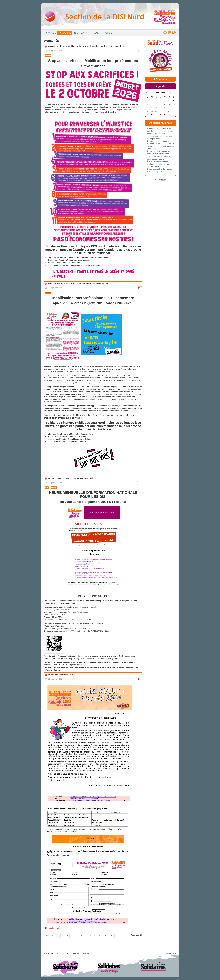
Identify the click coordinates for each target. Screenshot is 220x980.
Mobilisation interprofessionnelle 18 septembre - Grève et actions (78, 284)
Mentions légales (83, 953)
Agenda (96, 33)
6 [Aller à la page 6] (81, 936)
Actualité (66, 33)
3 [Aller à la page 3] (67, 936)
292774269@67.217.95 (74, 631)
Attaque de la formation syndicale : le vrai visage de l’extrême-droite (158, 164)
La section (82, 33)
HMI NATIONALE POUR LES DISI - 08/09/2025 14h (70, 478)
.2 (75, 631)
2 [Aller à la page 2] (63, 936)
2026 (163, 92)
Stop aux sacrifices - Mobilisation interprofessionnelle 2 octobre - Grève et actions (86, 46)
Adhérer (109, 33)
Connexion (162, 180)
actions (48, 56)
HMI (47, 488)
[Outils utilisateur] (140, 51)
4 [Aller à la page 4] (72, 936)
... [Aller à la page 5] (77, 936)
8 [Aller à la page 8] (90, 936)
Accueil (52, 33)
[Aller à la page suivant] (106, 936)
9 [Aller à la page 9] (95, 936)
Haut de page (170, 953)
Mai (158, 92)
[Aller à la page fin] (112, 936)
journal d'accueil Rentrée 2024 (61, 675)
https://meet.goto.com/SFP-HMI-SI (58, 609)
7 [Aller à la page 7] (86, 936)
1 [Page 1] (58, 936)
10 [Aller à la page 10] (100, 936)
